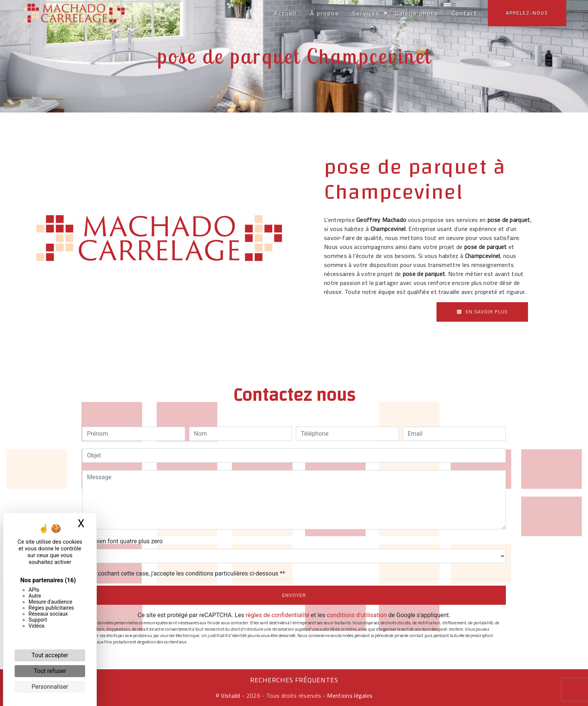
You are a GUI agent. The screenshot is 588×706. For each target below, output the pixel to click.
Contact (464, 13)
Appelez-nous (526, 13)
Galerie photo (416, 13)
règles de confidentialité (277, 615)
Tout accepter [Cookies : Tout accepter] (50, 655)
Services (365, 13)
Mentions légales (349, 696)
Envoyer (294, 595)
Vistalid (231, 696)
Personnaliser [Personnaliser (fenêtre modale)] (50, 687)
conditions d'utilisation (357, 615)
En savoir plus (482, 312)
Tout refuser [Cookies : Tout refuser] (50, 671)
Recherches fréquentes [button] (294, 680)
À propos (324, 13)
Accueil (285, 13)
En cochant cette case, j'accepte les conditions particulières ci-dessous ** (187, 573)
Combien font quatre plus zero (122, 541)
